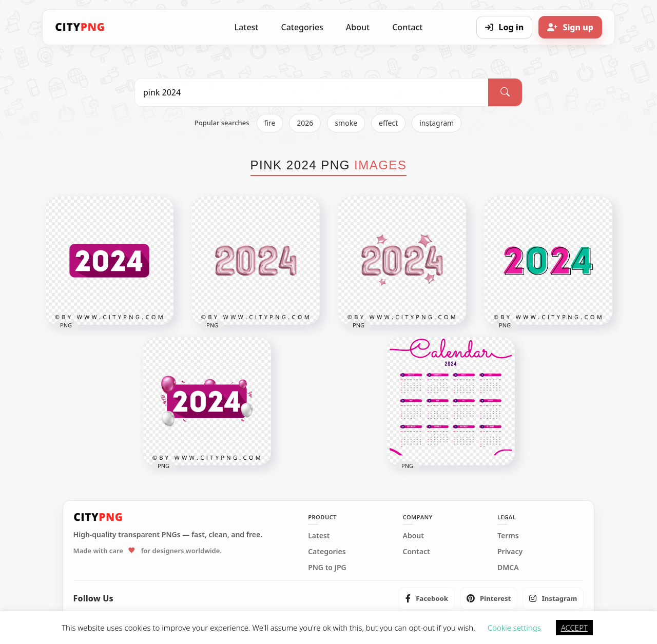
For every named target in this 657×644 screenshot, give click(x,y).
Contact (407, 27)
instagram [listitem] (437, 123)
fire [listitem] (270, 123)
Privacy (510, 552)
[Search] (505, 92)
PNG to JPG (327, 568)
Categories (302, 27)
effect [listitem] (388, 123)
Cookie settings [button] (514, 628)
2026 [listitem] (305, 123)
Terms (508, 536)
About (358, 27)
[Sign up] (570, 27)
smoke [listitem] (346, 123)
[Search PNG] (312, 92)
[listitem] (427, 598)
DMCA (508, 568)
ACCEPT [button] (574, 628)
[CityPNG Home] (80, 27)
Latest (247, 27)
